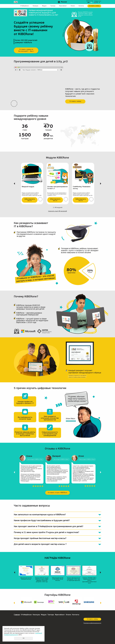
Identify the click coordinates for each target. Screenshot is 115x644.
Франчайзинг (63, 6)
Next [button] (101, 184)
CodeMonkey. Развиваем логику (82, 188)
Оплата (73, 6)
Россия (64, 2)
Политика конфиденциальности (92, 623)
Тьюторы (53, 6)
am (88, 3)
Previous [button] (14, 184)
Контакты (81, 6)
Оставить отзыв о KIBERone (57, 493)
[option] (32, 184)
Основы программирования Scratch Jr (57, 188)
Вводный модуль (28, 187)
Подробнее (40, 199)
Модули (44, 6)
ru (91, 3)
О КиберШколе (25, 6)
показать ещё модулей (57, 211)
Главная (15, 6)
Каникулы (35, 6)
